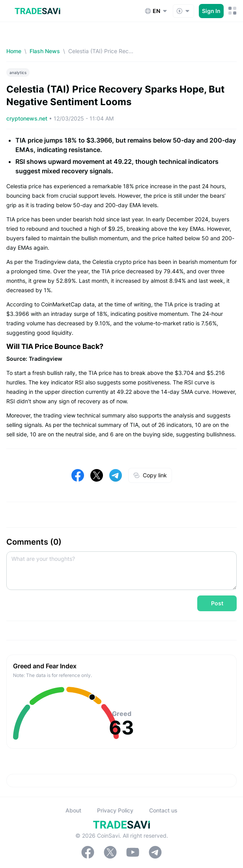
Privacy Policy (115, 810)
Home (14, 51)
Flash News (45, 51)
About (73, 810)
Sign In (211, 11)
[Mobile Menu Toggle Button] (233, 11)
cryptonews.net (28, 118)
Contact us (163, 810)
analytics (18, 72)
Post (217, 603)
